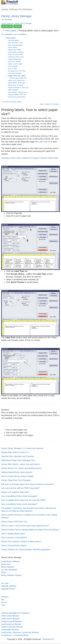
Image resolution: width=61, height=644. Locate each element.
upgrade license (8, 589)
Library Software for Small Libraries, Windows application (26, 550)
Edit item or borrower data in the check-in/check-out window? (28, 484)
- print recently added (14, 45)
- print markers (12, 66)
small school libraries (10, 616)
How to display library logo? (13, 534)
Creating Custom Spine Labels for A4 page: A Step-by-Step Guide (30, 158)
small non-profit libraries (12, 621)
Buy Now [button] (18, 26)
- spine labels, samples (15, 52)
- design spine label (14, 50)
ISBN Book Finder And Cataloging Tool (18, 460)
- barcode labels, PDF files (16, 94)
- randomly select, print (15, 57)
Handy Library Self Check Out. (14, 522)
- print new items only (14, 43)
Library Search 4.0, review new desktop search (21, 468)
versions (5, 597)
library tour (6, 564)
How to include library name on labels (17, 476)
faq (3, 600)
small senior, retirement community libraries (20, 632)
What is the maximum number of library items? (21, 542)
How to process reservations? (14, 538)
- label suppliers (12, 90)
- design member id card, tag (17, 87)
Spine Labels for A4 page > (50, 104)
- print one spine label (14, 54)
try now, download (9, 570)
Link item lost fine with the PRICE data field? (20, 488)
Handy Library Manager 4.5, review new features (22, 448)
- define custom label (14, 64)
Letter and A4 (44, 142)
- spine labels (11, 47)
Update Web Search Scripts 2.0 (15, 452)
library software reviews (11, 575)
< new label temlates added (11, 102)
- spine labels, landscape (16, 83)
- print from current (13, 61)
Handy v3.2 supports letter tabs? (15, 492)
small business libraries (11, 624)
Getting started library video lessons (17, 472)
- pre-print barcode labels (16, 97)
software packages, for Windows (15, 613)
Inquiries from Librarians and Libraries (18, 456)
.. (2, 31)
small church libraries (10, 619)
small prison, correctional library (15, 635)
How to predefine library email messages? (19, 496)
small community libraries (12, 627)
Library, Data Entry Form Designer (16, 480)
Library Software (7, 23)
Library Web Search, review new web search (20, 464)
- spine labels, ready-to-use (17, 92)
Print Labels (11, 31)
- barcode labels (12, 40)
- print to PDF (11, 69)
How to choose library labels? (14, 546)
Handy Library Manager (16, 16)
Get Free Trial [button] (7, 26)
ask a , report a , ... (15, 34)
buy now (5, 583)
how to (4, 602)
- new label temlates (14, 73)
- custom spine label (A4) (16, 78)
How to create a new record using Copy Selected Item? (25, 526)
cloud (4, 572)
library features (8, 567)
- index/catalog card (14, 59)
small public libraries (10, 630)
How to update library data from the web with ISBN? (24, 500)
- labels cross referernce (15, 80)
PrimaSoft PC (48, 639)
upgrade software (9, 586)
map (3, 605)
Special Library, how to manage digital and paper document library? (30, 530)
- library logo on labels (15, 85)
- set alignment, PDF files (16, 71)
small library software (10, 561)
